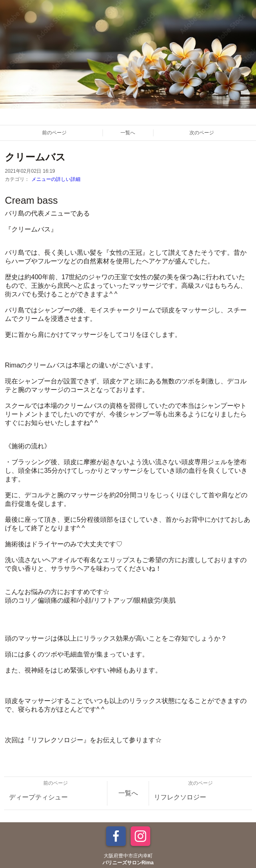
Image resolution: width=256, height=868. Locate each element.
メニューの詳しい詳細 (56, 179)
